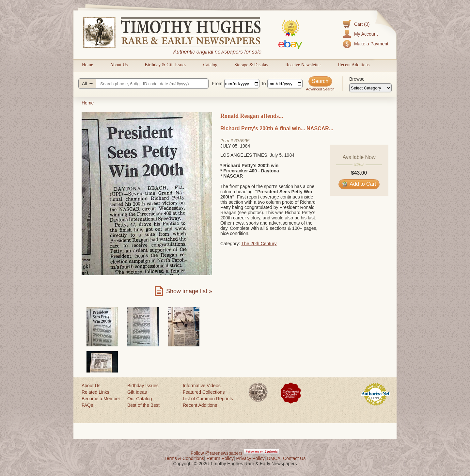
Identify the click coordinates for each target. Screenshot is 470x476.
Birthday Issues (143, 386)
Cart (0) (362, 24)
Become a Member (101, 399)
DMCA (274, 458)
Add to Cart (359, 184)
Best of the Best (143, 405)
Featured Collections (204, 392)
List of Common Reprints (208, 399)
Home (87, 65)
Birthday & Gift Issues (165, 65)
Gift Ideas (137, 392)
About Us (119, 65)
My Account (366, 34)
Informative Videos (202, 386)
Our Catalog (140, 399)
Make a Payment (371, 44)
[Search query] (143, 84)
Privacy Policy (251, 458)
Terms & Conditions (184, 458)
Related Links (95, 392)
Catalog (210, 65)
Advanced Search (320, 89)
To (264, 84)
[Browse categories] (370, 88)
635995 (242, 141)
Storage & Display (251, 65)
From (217, 84)
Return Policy (220, 458)
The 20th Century (259, 244)
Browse (357, 79)
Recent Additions (354, 65)
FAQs (87, 405)
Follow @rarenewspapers (217, 453)
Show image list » (189, 291)
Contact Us (294, 458)
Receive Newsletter (303, 65)
